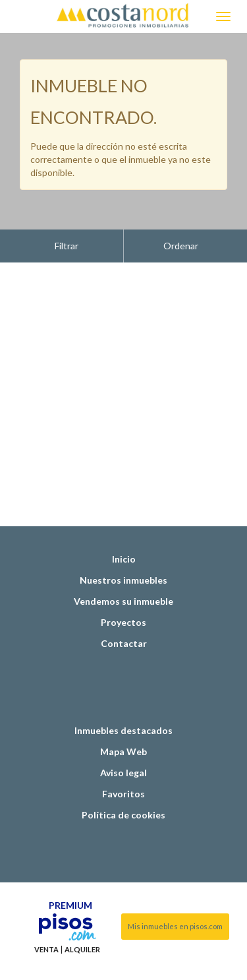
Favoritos (123, 761)
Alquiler (82, 917)
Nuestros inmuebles (123, 547)
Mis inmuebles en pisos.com (175, 893)
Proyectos (123, 589)
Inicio (124, 526)
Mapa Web (123, 719)
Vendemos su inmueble (123, 568)
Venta (46, 917)
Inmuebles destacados (123, 697)
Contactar (124, 610)
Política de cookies (123, 782)
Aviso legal (123, 740)
